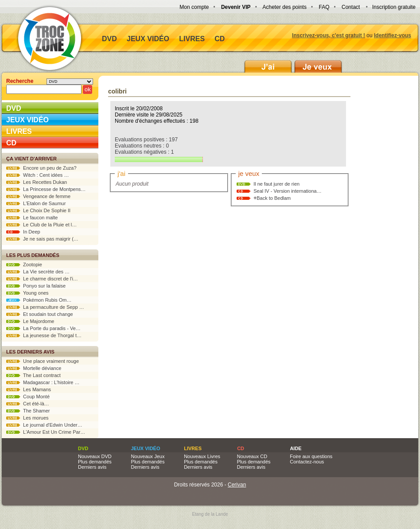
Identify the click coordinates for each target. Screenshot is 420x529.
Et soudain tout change (40, 314)
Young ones (27, 293)
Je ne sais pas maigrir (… (42, 239)
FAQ (324, 7)
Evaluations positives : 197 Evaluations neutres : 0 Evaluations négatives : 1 (159, 149)
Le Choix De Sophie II (38, 210)
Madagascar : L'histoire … (43, 382)
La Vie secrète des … (38, 272)
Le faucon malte (32, 218)
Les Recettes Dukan (37, 182)
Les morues (27, 418)
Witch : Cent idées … (37, 175)
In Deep (23, 232)
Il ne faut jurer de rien (276, 184)
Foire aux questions (311, 456)
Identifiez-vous (393, 35)
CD (220, 39)
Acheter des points (285, 7)
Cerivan (237, 485)
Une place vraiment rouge (43, 361)
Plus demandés (95, 462)
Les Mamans (29, 389)
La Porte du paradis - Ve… (43, 328)
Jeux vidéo (148, 39)
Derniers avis (92, 467)
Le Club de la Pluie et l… (41, 225)
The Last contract (33, 375)
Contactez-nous (307, 462)
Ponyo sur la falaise (36, 286)
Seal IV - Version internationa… (287, 191)
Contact (351, 7)
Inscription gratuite (394, 7)
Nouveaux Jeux (148, 456)
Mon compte (194, 7)
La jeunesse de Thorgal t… (44, 335)
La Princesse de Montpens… (46, 189)
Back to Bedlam (274, 198)
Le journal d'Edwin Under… (44, 425)
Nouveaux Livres (202, 456)
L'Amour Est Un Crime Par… (46, 432)
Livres (192, 39)
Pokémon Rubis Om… (39, 300)
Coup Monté (28, 397)
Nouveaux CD (252, 456)
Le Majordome (30, 321)
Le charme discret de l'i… (42, 279)
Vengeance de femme (38, 196)
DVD (109, 39)
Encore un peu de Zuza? (41, 168)
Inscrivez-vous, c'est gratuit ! (329, 35)
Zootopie (24, 264)
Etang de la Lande (210, 514)
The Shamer (28, 411)
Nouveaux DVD (95, 456)
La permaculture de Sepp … (45, 307)
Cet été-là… (28, 404)
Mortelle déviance (34, 368)
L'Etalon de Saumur (36, 203)
